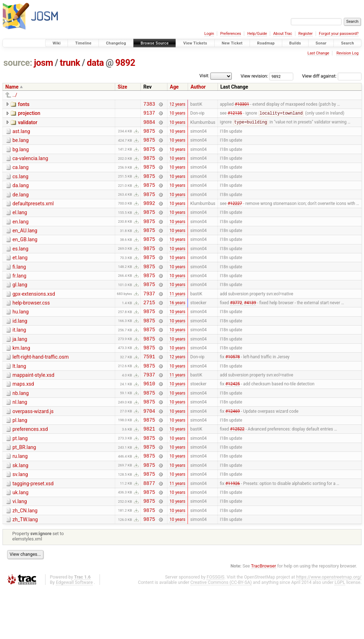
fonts (24, 104)
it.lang (19, 357)
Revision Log (347, 53)
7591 (149, 387)
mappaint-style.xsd (33, 407)
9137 (149, 115)
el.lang (20, 225)
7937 (149, 317)
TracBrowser (264, 616)
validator (27, 125)
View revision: (254, 76)
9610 (149, 418)
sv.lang (20, 518)
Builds (295, 43)
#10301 (242, 105)
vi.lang (20, 548)
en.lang (20, 236)
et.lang (20, 276)
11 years (178, 317)
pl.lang (20, 458)
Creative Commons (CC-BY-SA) (221, 632)
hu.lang (21, 336)
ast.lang (21, 134)
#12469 (233, 448)
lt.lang (19, 397)
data (95, 63)
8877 (149, 529)
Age (174, 87)
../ (15, 95)
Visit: (204, 76)
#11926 (233, 529)
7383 (149, 105)
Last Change (318, 53)
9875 (149, 135)
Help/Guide (257, 34)
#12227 (235, 216)
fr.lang (19, 296)
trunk (70, 63)
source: (18, 63)
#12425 (233, 418)
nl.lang (20, 437)
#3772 (236, 327)
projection (29, 114)
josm (43, 63)
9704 (149, 448)
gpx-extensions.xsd (34, 316)
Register (305, 34)
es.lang (20, 266)
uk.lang (20, 538)
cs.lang (20, 185)
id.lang (20, 347)
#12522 (237, 468)
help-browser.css (31, 326)
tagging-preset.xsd (33, 528)
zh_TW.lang (25, 569)
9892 (125, 63)
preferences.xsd (30, 468)
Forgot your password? (339, 34)
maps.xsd (23, 417)
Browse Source (155, 43)
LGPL (340, 632)
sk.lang (20, 508)
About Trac (283, 34)
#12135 (235, 115)
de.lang (21, 205)
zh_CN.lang (25, 559)
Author (198, 87)
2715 (149, 327)
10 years (178, 115)
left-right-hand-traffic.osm (41, 387)
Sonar (321, 43)
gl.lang (20, 306)
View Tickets (195, 43)
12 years (178, 105)
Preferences (231, 34)
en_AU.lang (25, 245)
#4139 (250, 327)
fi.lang (19, 286)
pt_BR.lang (24, 488)
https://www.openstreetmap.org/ (329, 627)
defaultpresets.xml (33, 215)
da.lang (21, 195)
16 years (178, 327)
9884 (149, 125)
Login (209, 34)
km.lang (21, 377)
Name (12, 87)
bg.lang (21, 155)
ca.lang (20, 175)
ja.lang (20, 367)
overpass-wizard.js (33, 448)
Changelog (116, 43)
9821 (149, 468)
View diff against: (332, 76)
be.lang (21, 144)
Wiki (57, 43)
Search (347, 43)
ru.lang (20, 498)
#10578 (233, 387)
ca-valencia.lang (30, 165)
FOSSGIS (215, 627)
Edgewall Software (74, 632)
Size (122, 87)
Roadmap (266, 43)
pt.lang (20, 478)
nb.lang (21, 427)
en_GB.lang (25, 255)
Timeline (83, 43)
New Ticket (232, 43)
